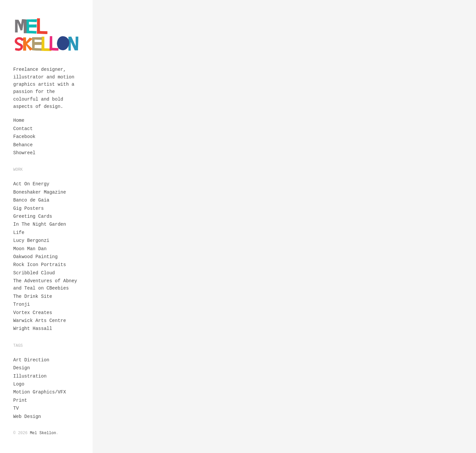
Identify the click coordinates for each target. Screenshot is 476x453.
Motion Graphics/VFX (40, 392)
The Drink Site (33, 296)
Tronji (21, 304)
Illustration (30, 376)
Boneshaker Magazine (40, 192)
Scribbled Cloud (34, 273)
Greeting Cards (33, 216)
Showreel (24, 153)
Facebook (24, 137)
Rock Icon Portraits (40, 265)
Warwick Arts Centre (40, 321)
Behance (23, 145)
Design (21, 368)
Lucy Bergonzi (31, 241)
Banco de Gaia (31, 200)
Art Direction (31, 360)
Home (19, 120)
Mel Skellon (43, 433)
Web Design (27, 417)
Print (20, 400)
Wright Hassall (33, 329)
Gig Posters (28, 208)
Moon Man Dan (30, 249)
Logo (19, 384)
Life (19, 233)
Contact (23, 129)
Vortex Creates (33, 313)
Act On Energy (31, 184)
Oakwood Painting (35, 257)
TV (16, 408)
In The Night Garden (40, 224)
